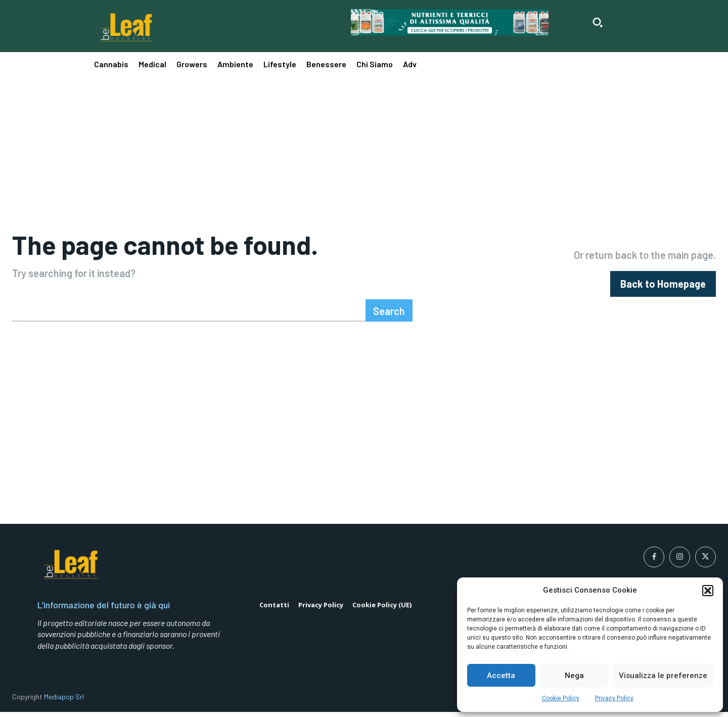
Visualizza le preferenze (663, 676)
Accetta (501, 676)
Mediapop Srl (64, 702)
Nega (574, 676)
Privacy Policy (614, 698)
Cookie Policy (561, 698)
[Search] (389, 315)
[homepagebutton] (663, 286)
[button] (708, 591)
